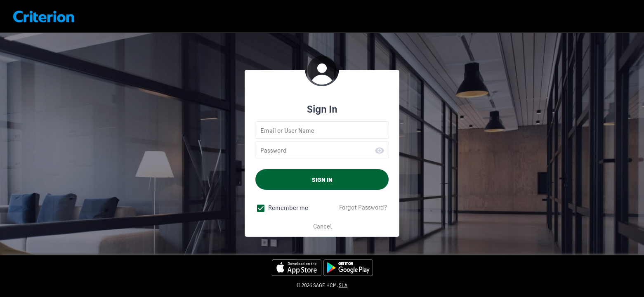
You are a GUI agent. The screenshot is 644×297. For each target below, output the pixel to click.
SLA (343, 285)
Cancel (323, 226)
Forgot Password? (363, 207)
